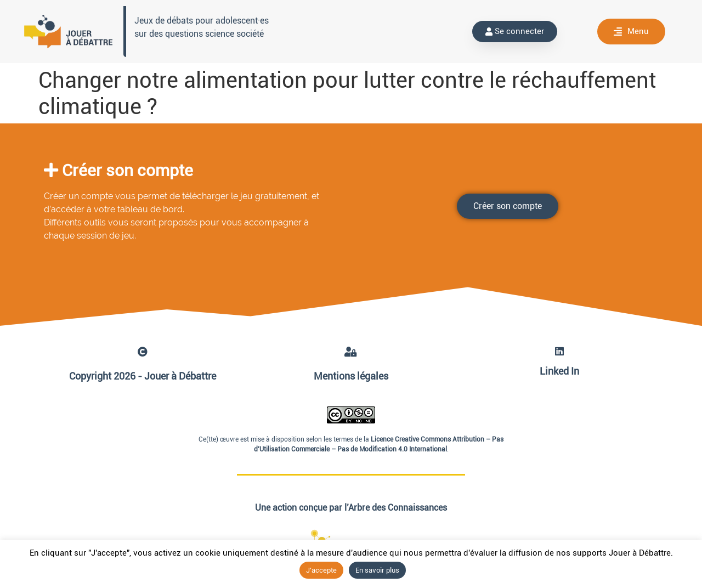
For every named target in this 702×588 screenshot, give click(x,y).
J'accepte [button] (321, 570)
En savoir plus (377, 570)
